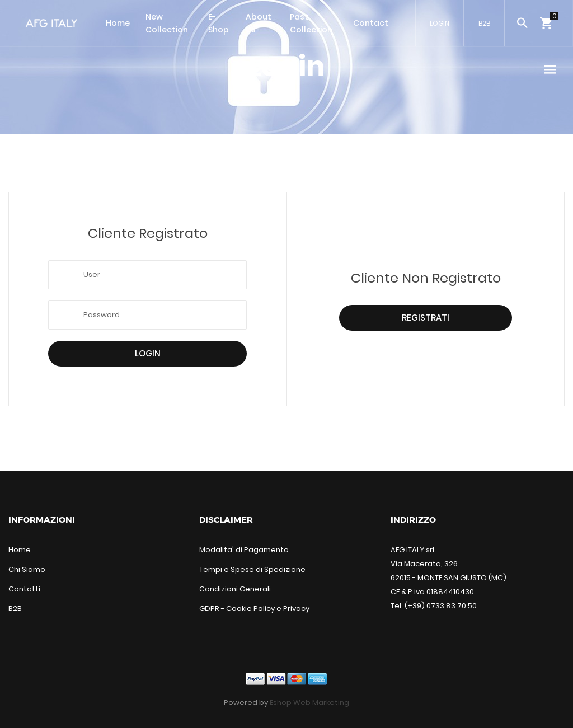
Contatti (24, 589)
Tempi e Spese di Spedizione (252, 569)
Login (148, 353)
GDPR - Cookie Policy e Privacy (254, 609)
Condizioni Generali (235, 589)
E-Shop (219, 23)
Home (118, 23)
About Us (259, 23)
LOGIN (440, 23)
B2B (484, 23)
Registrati (426, 318)
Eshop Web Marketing (309, 703)
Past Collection (311, 23)
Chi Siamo (27, 569)
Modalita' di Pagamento (244, 550)
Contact (371, 23)
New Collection (167, 23)
